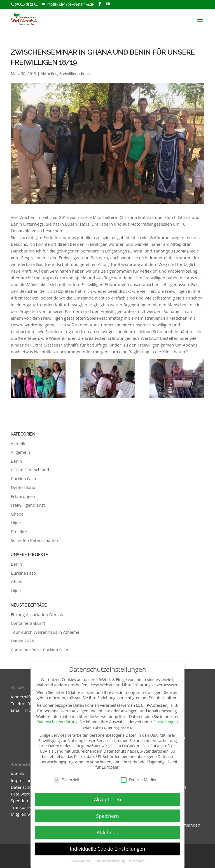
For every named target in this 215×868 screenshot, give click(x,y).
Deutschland (23, 487)
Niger (16, 523)
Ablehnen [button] (107, 832)
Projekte (19, 532)
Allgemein (20, 452)
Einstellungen (166, 722)
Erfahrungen (23, 496)
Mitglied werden (26, 814)
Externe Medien (139, 780)
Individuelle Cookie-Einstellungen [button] (107, 849)
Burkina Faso (23, 479)
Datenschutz (23, 787)
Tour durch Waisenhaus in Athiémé (45, 632)
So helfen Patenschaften (34, 540)
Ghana (17, 514)
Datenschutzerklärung (57, 722)
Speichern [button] (107, 816)
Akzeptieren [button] (107, 799)
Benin (16, 461)
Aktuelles (49, 73)
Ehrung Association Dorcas (37, 614)
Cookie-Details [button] (81, 861)
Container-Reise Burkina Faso (39, 650)
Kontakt (18, 774)
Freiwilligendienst (75, 73)
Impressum (22, 780)
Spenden (19, 801)
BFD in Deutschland (30, 470)
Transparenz (23, 807)
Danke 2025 (22, 641)
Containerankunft (28, 623)
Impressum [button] (137, 861)
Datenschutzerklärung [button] (110, 861)
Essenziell (66, 780)
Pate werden (23, 794)
